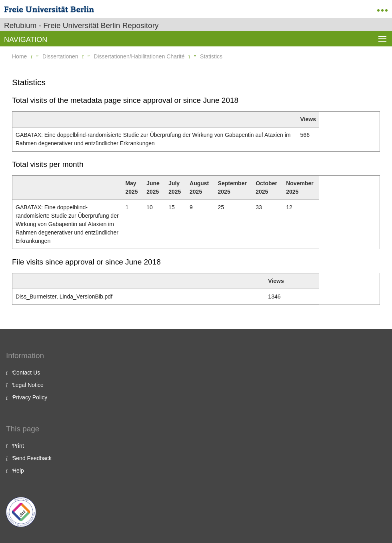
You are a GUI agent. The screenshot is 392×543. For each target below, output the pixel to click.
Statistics (211, 56)
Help (18, 471)
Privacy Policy (30, 397)
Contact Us (26, 373)
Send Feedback (32, 458)
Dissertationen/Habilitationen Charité (139, 56)
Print (18, 446)
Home (19, 56)
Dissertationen (60, 56)
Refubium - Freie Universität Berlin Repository (81, 25)
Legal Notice (28, 385)
